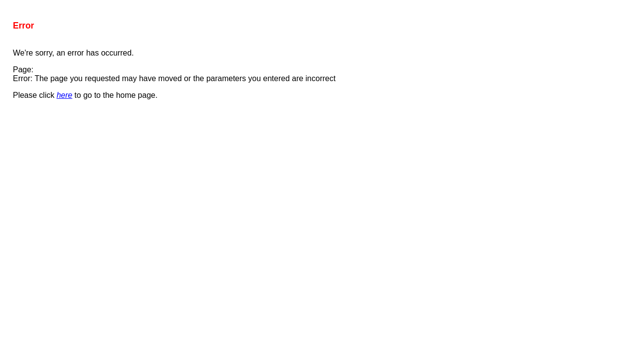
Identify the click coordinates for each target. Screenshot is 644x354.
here (64, 95)
